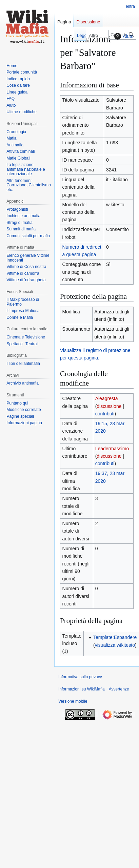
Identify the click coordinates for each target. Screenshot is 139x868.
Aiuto (123, 36)
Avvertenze (119, 689)
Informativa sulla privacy (80, 677)
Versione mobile (73, 701)
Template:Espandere (115, 637)
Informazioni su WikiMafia (82, 689)
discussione (109, 406)
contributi (105, 414)
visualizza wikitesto (115, 645)
